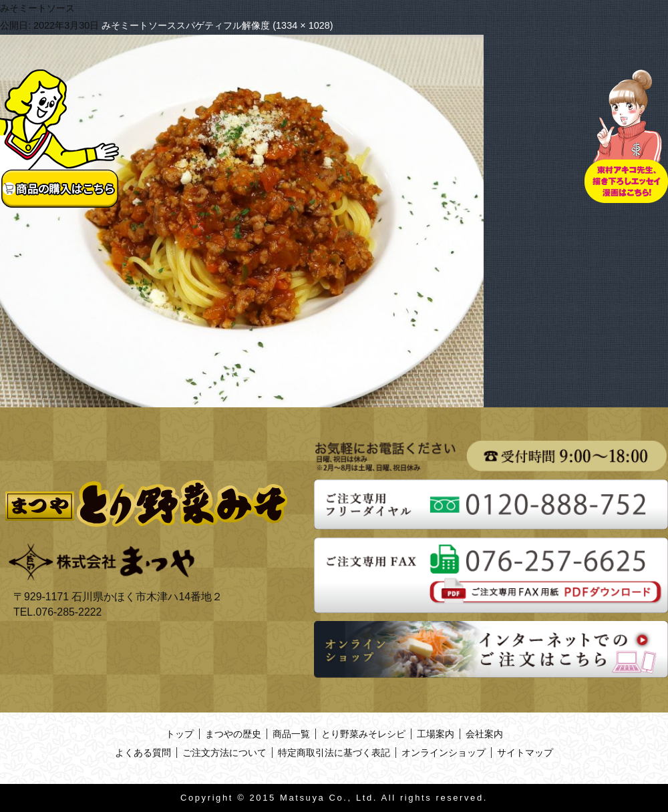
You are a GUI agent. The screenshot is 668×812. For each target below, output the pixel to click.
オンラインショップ (444, 753)
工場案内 (436, 734)
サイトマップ (525, 753)
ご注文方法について (224, 753)
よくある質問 (143, 753)
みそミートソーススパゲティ (162, 25)
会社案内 (484, 734)
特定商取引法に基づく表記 (334, 753)
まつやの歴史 (233, 734)
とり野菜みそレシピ (363, 734)
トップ (180, 734)
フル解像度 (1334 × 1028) (278, 25)
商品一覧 (291, 734)
